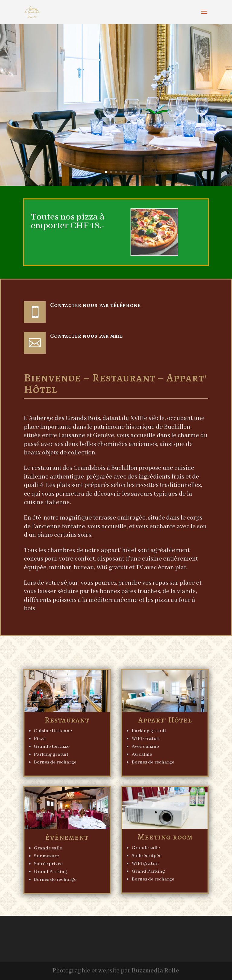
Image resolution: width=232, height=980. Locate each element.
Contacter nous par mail (87, 336)
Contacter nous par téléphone (95, 305)
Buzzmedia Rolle (155, 971)
